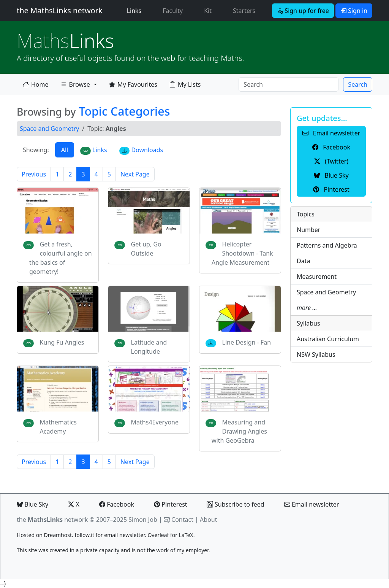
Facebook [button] (331, 147)
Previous (34, 174)
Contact (182, 520)
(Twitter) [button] (331, 161)
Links (136, 10)
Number (308, 230)
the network (52, 520)
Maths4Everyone (155, 422)
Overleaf (158, 535)
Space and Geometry (49, 129)
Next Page (135, 174)
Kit (208, 11)
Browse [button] (75, 86)
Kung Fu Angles (62, 342)
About (208, 520)
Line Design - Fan (247, 342)
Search (358, 84)
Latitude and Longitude (149, 347)
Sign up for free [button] (303, 11)
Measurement (317, 277)
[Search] (289, 84)
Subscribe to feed (236, 504)
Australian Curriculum (328, 339)
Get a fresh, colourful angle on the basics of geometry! (61, 258)
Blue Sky (32, 504)
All (65, 150)
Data (303, 261)
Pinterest (170, 504)
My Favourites (133, 84)
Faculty (173, 11)
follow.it (84, 535)
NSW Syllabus (316, 354)
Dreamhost (58, 535)
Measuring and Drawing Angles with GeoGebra (239, 431)
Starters (244, 11)
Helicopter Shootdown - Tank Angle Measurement (242, 253)
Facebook (117, 504)
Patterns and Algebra (327, 245)
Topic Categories (124, 111)
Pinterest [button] (331, 189)
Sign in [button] (354, 11)
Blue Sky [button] (331, 175)
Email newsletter (312, 504)
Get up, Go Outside (146, 249)
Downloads (141, 150)
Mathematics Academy (58, 427)
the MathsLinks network (60, 10)
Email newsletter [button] (331, 133)
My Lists (185, 84)
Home (36, 84)
